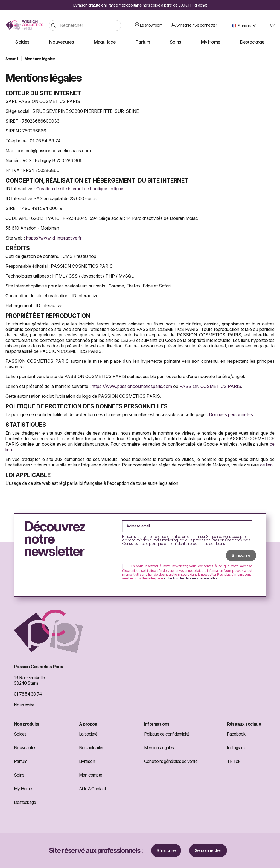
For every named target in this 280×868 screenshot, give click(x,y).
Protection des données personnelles (190, 578)
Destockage (25, 802)
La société (88, 734)
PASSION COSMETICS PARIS (210, 386)
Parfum (21, 761)
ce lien (266, 465)
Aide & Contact (92, 789)
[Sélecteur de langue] (246, 25)
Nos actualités (92, 748)
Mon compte (91, 775)
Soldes (20, 734)
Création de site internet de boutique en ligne (80, 189)
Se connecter (208, 850)
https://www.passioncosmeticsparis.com (132, 386)
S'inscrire (166, 850)
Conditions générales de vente (171, 761)
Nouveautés (25, 748)
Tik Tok (234, 761)
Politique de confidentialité (167, 734)
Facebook (236, 734)
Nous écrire (24, 705)
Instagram (236, 748)
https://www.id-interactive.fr (54, 238)
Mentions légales (159, 748)
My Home (23, 789)
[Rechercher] (85, 25)
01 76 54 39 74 (28, 694)
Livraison (87, 761)
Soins (19, 775)
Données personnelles (231, 414)
